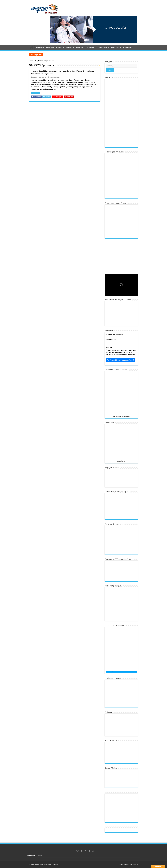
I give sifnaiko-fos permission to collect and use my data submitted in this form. (121, 351)
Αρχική (32, 47)
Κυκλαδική (53, 77)
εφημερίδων (127, 416)
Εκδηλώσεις (80, 48)
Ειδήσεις (59, 48)
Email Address (111, 339)
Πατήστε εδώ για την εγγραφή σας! (120, 360)
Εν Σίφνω (39, 48)
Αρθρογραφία (102, 48)
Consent (109, 348)
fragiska (35, 77)
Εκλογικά (49, 48)
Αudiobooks (115, 48)
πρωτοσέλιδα (118, 416)
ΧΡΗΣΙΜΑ (69, 48)
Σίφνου (59, 77)
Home (31, 61)
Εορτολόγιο (121, 461)
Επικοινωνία (127, 48)
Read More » (36, 93)
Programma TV (110, 672)
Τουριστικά (91, 48)
